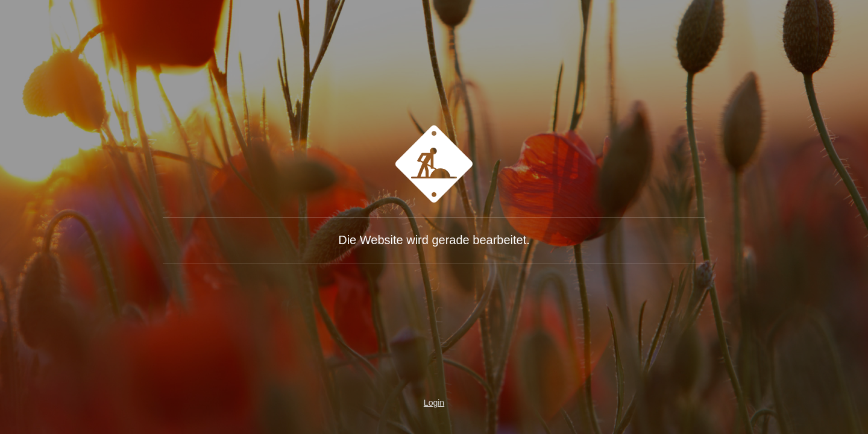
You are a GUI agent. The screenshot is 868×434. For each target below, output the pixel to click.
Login (434, 403)
